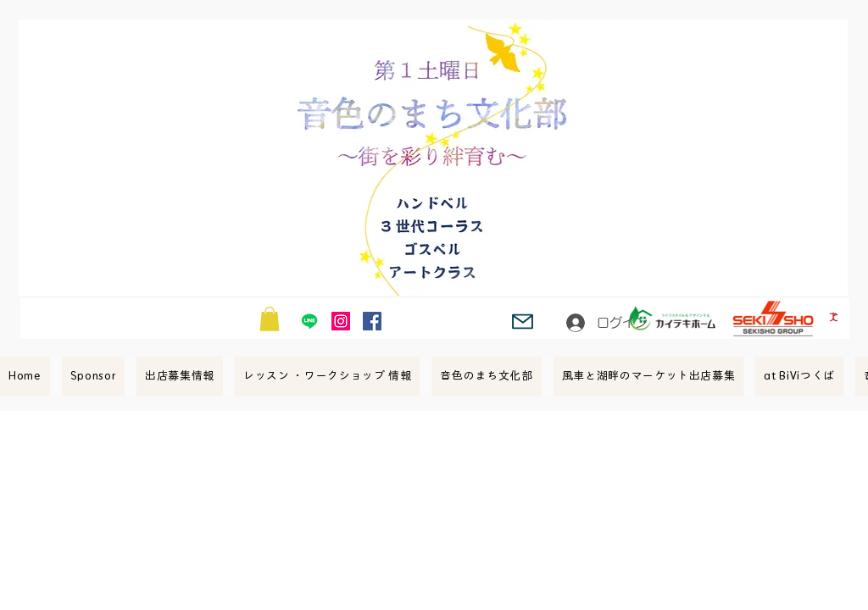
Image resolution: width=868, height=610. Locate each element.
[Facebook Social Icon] (372, 321)
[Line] (309, 321)
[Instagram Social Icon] (341, 321)
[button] (270, 319)
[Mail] (523, 322)
